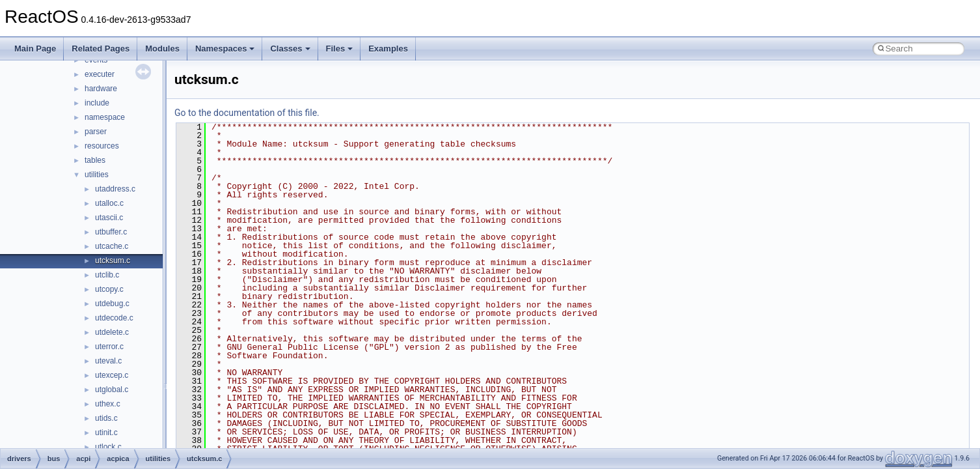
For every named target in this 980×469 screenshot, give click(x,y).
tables (95, 160)
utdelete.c (112, 332)
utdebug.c (112, 304)
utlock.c (108, 447)
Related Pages (101, 49)
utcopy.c (109, 289)
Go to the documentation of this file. (247, 113)
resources (102, 146)
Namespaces (225, 49)
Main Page (35, 49)
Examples (388, 49)
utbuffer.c (111, 232)
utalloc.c (109, 203)
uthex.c (108, 404)
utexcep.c (112, 375)
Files (340, 49)
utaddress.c (115, 189)
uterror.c (109, 347)
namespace (105, 117)
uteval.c (108, 361)
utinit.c (106, 433)
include (97, 103)
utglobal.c (112, 390)
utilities (97, 175)
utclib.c (107, 275)
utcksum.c (113, 261)
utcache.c (112, 246)
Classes (290, 49)
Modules (162, 49)
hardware (101, 89)
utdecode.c (114, 318)
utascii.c (109, 218)
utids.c (106, 418)
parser (96, 132)
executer (100, 74)
